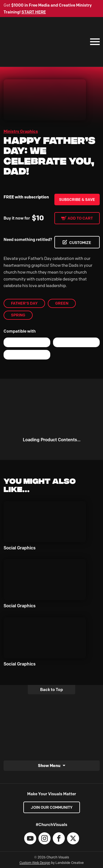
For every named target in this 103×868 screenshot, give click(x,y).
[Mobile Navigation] (94, 42)
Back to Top (51, 690)
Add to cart (80, 218)
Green (62, 303)
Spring (18, 315)
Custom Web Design (35, 863)
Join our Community (52, 807)
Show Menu (49, 766)
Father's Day (24, 303)
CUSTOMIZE (80, 243)
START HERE (34, 12)
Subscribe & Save (77, 200)
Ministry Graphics (21, 131)
